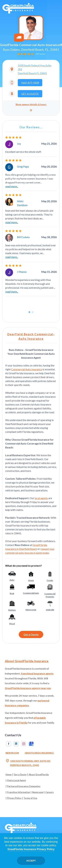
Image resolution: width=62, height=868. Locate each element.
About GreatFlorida (39, 774)
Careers (50, 792)
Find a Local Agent (17, 780)
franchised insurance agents (37, 673)
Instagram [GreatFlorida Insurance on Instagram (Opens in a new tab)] (24, 744)
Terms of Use (30, 798)
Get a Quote (31, 634)
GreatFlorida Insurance (39, 753)
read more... (12, 186)
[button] (31, 108)
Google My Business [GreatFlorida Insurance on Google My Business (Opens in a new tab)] (31, 744)
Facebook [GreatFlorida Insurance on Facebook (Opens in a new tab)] (9, 744)
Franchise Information (19, 792)
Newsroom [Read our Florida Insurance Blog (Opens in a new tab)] (12, 753)
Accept (31, 861)
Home (9, 774)
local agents (41, 498)
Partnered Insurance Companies (24, 786)
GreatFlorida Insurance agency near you (28, 688)
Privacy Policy (14, 798)
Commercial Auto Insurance (27, 369)
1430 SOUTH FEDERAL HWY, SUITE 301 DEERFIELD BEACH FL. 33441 (28, 763)
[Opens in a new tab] (31, 69)
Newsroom (38, 792)
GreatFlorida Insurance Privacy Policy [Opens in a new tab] (31, 849)
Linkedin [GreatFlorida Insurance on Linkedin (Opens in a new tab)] (16, 744)
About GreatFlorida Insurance (27, 661)
